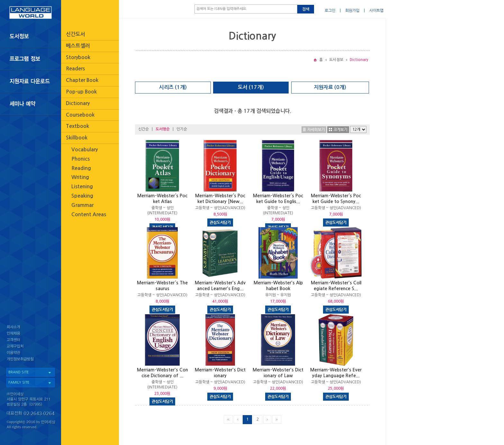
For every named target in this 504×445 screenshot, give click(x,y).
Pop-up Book (81, 92)
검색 (306, 9)
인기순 (182, 129)
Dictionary (78, 103)
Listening (82, 187)
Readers (75, 69)
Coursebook (80, 115)
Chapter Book (82, 80)
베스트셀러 (78, 46)
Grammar (82, 205)
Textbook (77, 126)
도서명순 (163, 129)
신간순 (144, 129)
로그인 (330, 11)
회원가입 (352, 11)
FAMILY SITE (19, 383)
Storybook (78, 57)
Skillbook (77, 138)
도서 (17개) (251, 87)
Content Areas (89, 214)
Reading (81, 168)
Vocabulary (85, 150)
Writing (80, 177)
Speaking (82, 196)
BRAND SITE (18, 372)
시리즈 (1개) (173, 87)
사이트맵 (376, 11)
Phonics (81, 159)
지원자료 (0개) (330, 87)
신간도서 (76, 34)
